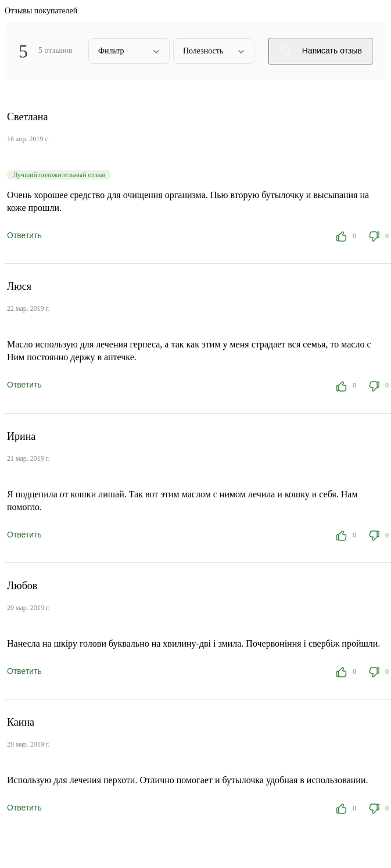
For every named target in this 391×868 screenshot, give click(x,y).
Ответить (24, 235)
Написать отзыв (320, 51)
